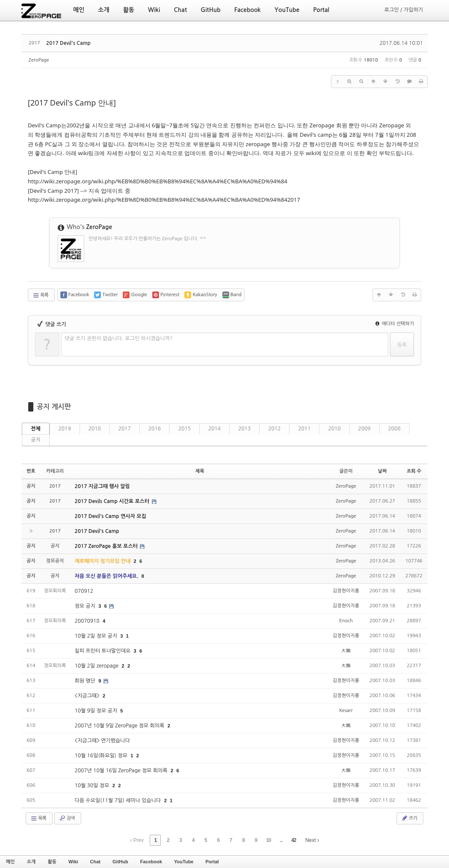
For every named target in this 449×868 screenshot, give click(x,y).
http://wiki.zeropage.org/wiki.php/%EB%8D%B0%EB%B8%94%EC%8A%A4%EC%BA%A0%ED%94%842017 (164, 200)
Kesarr (346, 711)
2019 (65, 429)
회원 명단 (86, 681)
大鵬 (346, 651)
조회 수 (414, 471)
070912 (84, 591)
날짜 (383, 471)
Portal (212, 862)
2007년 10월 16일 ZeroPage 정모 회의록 (122, 771)
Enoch (346, 621)
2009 (365, 429)
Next (312, 840)
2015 (185, 429)
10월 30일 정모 (92, 786)
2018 (95, 429)
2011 (304, 429)
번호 (31, 471)
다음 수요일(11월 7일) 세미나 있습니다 (118, 800)
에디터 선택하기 (395, 324)
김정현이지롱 (346, 591)
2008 (394, 429)
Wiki (73, 862)
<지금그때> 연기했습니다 (102, 741)
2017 (125, 429)
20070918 (88, 621)
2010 (334, 429)
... (281, 840)
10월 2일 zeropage (97, 666)
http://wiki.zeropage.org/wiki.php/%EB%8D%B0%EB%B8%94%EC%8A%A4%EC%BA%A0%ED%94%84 (158, 181)
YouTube (184, 862)
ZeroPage (39, 60)
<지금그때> (88, 696)
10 (268, 840)
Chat (95, 862)
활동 (52, 862)
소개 (31, 862)
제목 (200, 471)
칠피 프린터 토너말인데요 (103, 651)
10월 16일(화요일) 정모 (102, 756)
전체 (36, 429)
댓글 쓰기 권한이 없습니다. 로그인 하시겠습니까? (119, 338)
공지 (36, 440)
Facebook (151, 862)
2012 (274, 429)
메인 (10, 862)
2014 (214, 429)
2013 (244, 429)
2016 (155, 429)
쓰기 (409, 818)
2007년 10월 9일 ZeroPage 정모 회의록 (120, 726)
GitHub (120, 862)
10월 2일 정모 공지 (96, 636)
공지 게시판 (54, 407)
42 (294, 840)
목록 (40, 295)
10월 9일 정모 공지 (96, 711)
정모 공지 (86, 606)
